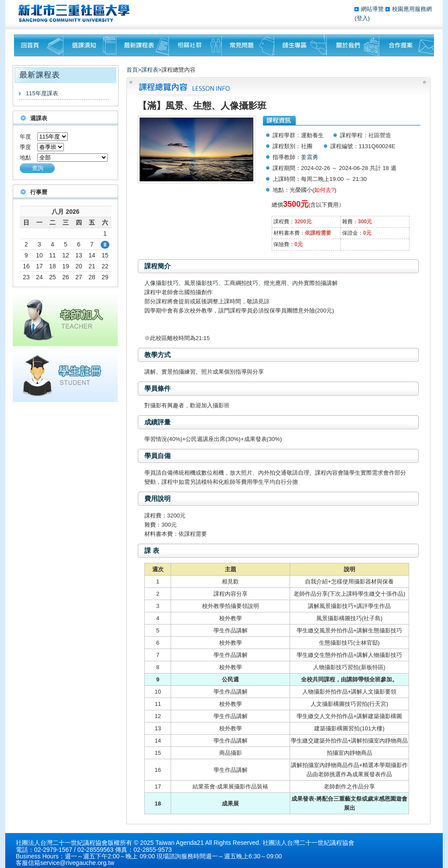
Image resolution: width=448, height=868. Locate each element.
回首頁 (39, 45)
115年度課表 (42, 93)
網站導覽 (373, 9)
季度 (25, 147)
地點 (25, 158)
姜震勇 (310, 157)
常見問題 (248, 45)
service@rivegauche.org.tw (77, 863)
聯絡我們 (407, 45)
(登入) (362, 18)
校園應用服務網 (412, 9)
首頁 (132, 70)
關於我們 (353, 45)
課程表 (150, 70)
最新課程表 (143, 45)
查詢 (38, 168)
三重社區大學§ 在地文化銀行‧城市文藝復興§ (76, 13)
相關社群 (195, 45)
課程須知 (90, 45)
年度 (25, 137)
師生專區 (301, 45)
